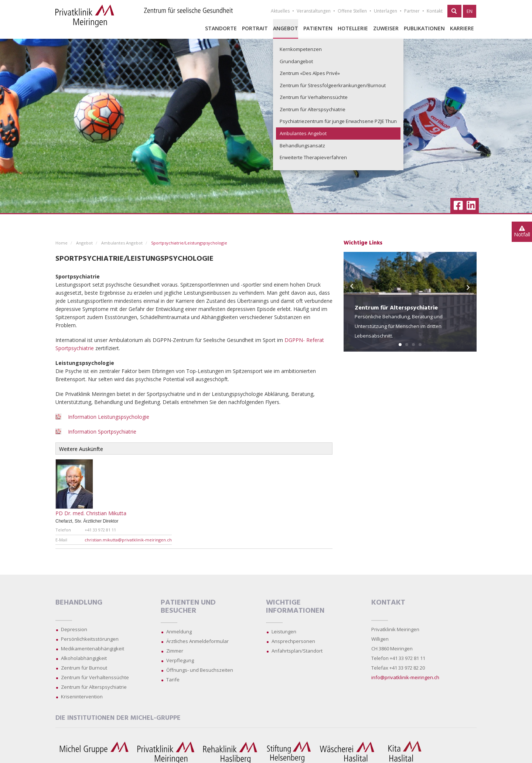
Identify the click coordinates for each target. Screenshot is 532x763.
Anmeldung (179, 632)
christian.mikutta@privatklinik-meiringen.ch (128, 540)
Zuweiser (386, 28)
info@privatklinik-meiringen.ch (405, 677)
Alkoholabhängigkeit (84, 658)
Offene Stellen (352, 11)
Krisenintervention (82, 697)
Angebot (286, 28)
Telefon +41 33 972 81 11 (398, 658)
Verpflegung (180, 660)
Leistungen (284, 632)
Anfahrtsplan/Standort (297, 651)
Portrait (255, 28)
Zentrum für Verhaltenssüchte (95, 677)
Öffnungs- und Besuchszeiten (200, 670)
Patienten (318, 28)
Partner (412, 11)
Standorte (221, 28)
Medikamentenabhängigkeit (93, 649)
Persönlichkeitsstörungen (90, 639)
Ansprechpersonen (293, 641)
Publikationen (424, 28)
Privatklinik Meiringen (395, 629)
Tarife (173, 680)
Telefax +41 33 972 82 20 (398, 668)
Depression (74, 629)
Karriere (462, 28)
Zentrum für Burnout (84, 668)
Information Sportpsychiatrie (102, 432)
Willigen (380, 639)
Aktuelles (280, 11)
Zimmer (175, 651)
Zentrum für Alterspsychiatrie (94, 687)
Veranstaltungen (314, 11)
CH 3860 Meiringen (392, 649)
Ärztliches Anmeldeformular (197, 641)
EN (470, 11)
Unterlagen (386, 11)
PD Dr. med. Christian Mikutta (91, 513)
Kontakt (435, 11)
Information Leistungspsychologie (108, 417)
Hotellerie (353, 28)
